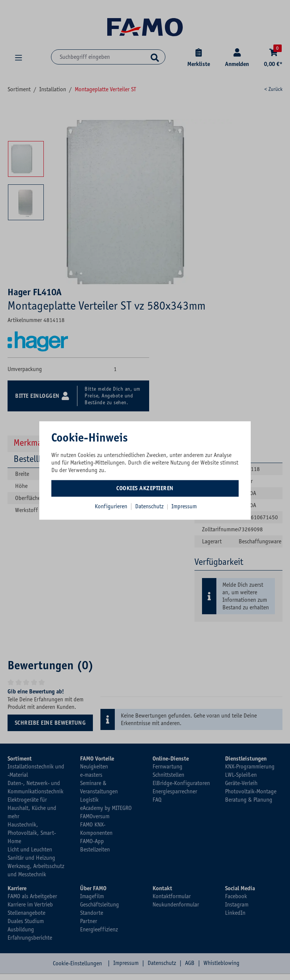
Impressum (184, 506)
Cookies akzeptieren (145, 488)
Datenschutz (150, 506)
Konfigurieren (111, 506)
